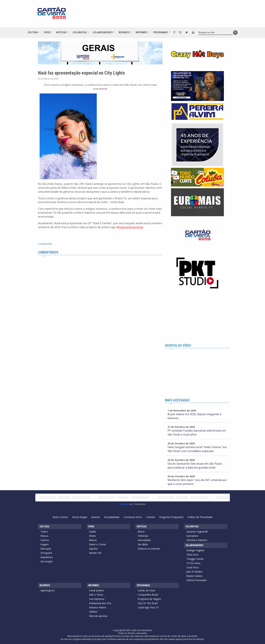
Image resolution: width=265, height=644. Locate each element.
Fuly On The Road (148, 603)
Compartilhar (45, 244)
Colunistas (80, 32)
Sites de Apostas (98, 616)
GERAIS (93, 612)
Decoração (47, 561)
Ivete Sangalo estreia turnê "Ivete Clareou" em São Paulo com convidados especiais (197, 449)
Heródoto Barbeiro (197, 540)
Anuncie (96, 517)
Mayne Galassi (194, 576)
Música (44, 536)
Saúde (92, 532)
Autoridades (144, 540)
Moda (92, 536)
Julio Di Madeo (194, 572)
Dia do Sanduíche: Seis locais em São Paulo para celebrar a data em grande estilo (195, 466)
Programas (160, 32)
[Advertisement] (163, 15)
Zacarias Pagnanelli (197, 532)
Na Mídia (143, 544)
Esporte (93, 549)
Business (124, 32)
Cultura (33, 32)
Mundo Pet (95, 553)
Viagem (45, 544)
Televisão (143, 536)
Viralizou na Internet (149, 549)
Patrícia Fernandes (197, 580)
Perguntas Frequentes (171, 517)
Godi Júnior (192, 536)
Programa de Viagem (149, 599)
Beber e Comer (98, 544)
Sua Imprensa (97, 599)
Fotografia (46, 553)
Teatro (44, 532)
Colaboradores (103, 32)
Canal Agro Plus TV (148, 607)
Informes (142, 32)
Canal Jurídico (96, 590)
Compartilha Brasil (148, 595)
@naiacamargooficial (130, 227)
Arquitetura (47, 557)
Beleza (93, 540)
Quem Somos (60, 517)
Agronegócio (48, 590)
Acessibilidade (112, 517)
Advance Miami (98, 607)
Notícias (61, 32)
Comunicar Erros (133, 517)
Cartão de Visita (146, 590)
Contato (151, 517)
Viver (47, 32)
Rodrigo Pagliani (195, 550)
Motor (141, 532)
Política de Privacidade (200, 517)
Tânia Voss (192, 555)
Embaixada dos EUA (100, 603)
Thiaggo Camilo (195, 559)
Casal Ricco (193, 567)
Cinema (45, 540)
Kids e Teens (96, 595)
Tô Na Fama (193, 563)
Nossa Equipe (80, 517)
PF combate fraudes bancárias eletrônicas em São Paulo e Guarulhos (197, 432)
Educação (46, 549)
